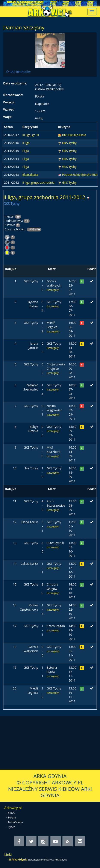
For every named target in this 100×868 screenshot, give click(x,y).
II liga (26, 143)
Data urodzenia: (15, 83)
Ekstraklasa (30, 175)
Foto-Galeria (16, 822)
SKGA (11, 813)
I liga (26, 151)
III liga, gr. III (31, 135)
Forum (12, 818)
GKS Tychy (69, 143)
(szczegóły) (53, 290)
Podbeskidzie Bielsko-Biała (80, 175)
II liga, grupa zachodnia (38, 182)
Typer (12, 827)
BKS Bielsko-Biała (74, 135)
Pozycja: (9, 102)
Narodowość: (13, 95)
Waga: (8, 117)
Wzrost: (9, 109)
